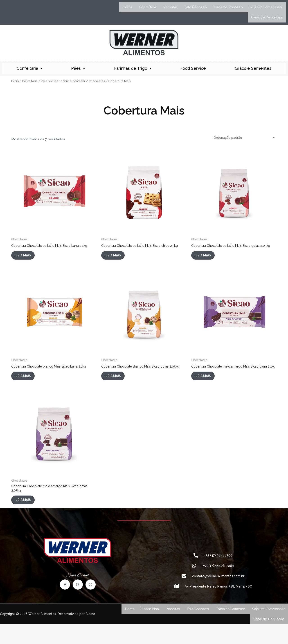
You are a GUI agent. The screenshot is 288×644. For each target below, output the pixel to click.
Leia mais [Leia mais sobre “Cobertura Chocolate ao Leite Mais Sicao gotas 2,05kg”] (207, 262)
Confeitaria (29, 68)
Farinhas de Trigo (133, 68)
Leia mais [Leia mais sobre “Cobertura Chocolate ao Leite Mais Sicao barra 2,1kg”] (27, 258)
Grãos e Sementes (253, 68)
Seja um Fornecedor (266, 7)
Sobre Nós (148, 7)
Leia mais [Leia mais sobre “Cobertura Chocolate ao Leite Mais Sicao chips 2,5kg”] (117, 258)
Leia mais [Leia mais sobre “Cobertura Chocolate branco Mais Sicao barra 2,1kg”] (27, 386)
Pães (78, 68)
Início (15, 81)
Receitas (171, 7)
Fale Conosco (196, 7)
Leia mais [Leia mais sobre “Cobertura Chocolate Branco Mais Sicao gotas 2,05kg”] (117, 390)
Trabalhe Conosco (228, 7)
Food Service (193, 68)
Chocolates (100, 81)
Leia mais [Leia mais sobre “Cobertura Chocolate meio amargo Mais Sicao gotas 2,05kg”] (27, 518)
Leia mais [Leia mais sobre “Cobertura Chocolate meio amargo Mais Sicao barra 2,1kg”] (207, 390)
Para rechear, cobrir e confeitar (65, 81)
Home (128, 7)
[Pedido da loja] (243, 138)
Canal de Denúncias (267, 17)
